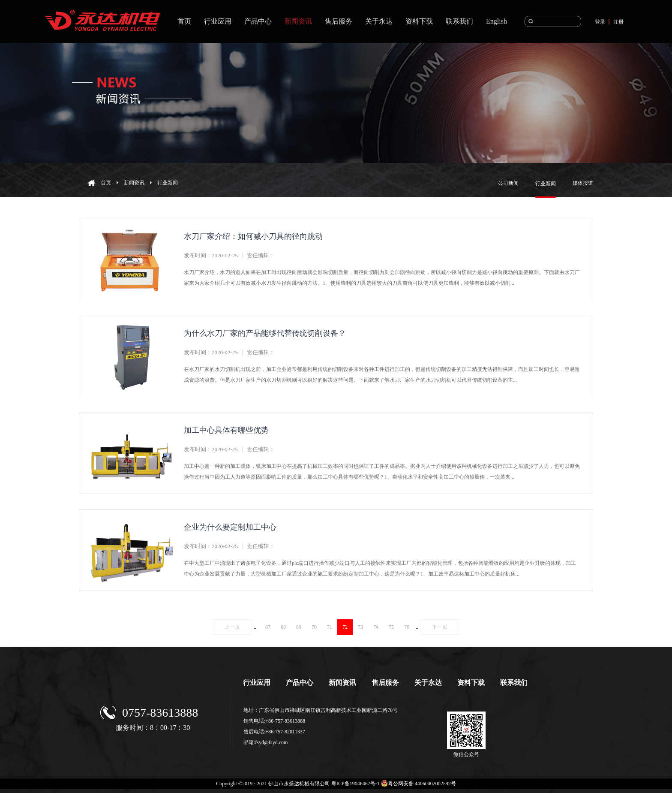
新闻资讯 (134, 183)
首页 (184, 21)
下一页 (440, 627)
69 (299, 627)
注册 (618, 22)
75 (391, 627)
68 (283, 627)
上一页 (232, 627)
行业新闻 (168, 183)
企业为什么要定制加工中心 (230, 527)
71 (330, 627)
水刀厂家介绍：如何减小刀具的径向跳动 (253, 236)
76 (407, 627)
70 (314, 627)
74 (376, 627)
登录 (600, 22)
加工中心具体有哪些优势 (226, 430)
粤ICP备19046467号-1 (355, 784)
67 (268, 627)
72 (345, 627)
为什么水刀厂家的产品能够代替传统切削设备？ (265, 333)
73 (360, 627)
